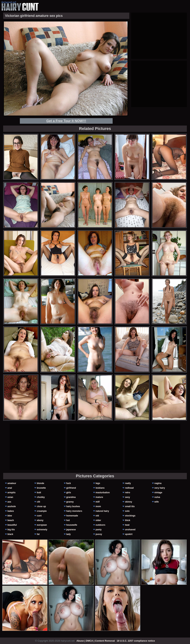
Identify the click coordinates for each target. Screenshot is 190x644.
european (42, 525)
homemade (72, 516)
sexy (128, 497)
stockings (130, 516)
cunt (39, 516)
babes (11, 511)
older (98, 520)
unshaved (130, 530)
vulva (157, 497)
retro (128, 493)
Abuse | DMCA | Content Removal (96, 641)
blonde (41, 483)
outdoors (100, 525)
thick (128, 520)
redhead (129, 488)
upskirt (129, 534)
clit (39, 502)
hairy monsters (74, 511)
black (10, 534)
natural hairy (102, 511)
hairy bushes (73, 506)
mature (99, 497)
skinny (129, 502)
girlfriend (71, 488)
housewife (72, 525)
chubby (41, 497)
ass (9, 502)
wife (157, 502)
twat (127, 525)
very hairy (160, 488)
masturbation (103, 493)
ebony (40, 520)
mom (98, 506)
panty (99, 530)
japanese (71, 530)
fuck (69, 483)
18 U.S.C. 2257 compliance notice (136, 641)
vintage (158, 493)
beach (11, 520)
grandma (71, 497)
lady (68, 534)
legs (98, 483)
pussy (99, 534)
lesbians (100, 488)
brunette (41, 488)
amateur (12, 483)
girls (69, 493)
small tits (130, 506)
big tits (11, 530)
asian (10, 497)
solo (127, 511)
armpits (11, 493)
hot (68, 520)
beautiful (12, 525)
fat (38, 534)
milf (98, 502)
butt (39, 493)
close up (41, 506)
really (128, 483)
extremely (42, 530)
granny (70, 502)
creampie (42, 511)
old (97, 516)
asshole (12, 506)
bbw (10, 516)
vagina (158, 483)
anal (10, 488)
